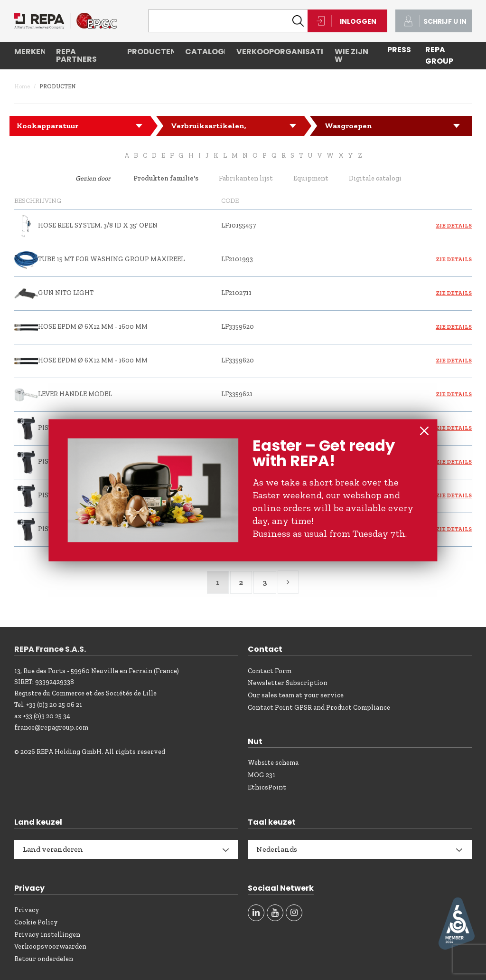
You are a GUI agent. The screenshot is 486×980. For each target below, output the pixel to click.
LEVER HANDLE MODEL (75, 394)
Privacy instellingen (47, 935)
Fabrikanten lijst (246, 178)
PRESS (399, 50)
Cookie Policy (36, 922)
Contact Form (270, 671)
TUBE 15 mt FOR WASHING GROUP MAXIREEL (111, 259)
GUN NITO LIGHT (66, 293)
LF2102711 (236, 293)
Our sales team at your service (296, 695)
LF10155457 (238, 225)
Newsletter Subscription (288, 683)
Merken (29, 52)
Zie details (454, 226)
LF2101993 (237, 259)
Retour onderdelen (44, 959)
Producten (151, 52)
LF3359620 (238, 327)
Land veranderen (53, 849)
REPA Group (439, 55)
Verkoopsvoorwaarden (50, 947)
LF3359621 (237, 394)
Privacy (27, 910)
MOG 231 (262, 775)
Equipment (311, 178)
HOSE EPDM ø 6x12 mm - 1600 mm (93, 327)
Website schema (273, 763)
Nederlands (277, 849)
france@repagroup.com (51, 728)
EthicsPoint (267, 787)
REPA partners (76, 55)
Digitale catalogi (375, 178)
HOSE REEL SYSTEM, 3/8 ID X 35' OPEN (98, 225)
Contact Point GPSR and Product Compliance (319, 708)
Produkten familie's (166, 178)
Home (22, 86)
